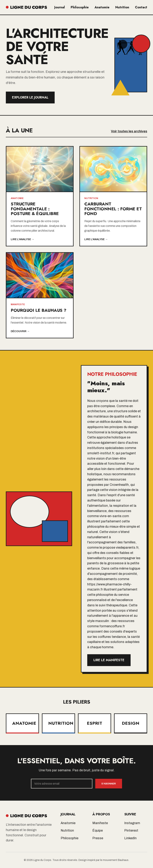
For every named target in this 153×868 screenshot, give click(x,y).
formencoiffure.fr (112, 626)
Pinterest (131, 830)
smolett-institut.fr (101, 453)
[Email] (62, 784)
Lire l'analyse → (22, 239)
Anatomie (102, 7)
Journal (60, 7)
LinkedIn (130, 838)
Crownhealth (119, 485)
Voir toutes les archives (129, 131)
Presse (98, 838)
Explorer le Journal (30, 97)
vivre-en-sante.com (114, 516)
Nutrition (122, 7)
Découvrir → (20, 331)
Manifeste (100, 823)
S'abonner (109, 784)
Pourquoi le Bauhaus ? (39, 310)
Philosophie (80, 7)
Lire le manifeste (109, 660)
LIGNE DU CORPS (26, 7)
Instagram (132, 823)
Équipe (98, 830)
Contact (141, 7)
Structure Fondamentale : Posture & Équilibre (35, 209)
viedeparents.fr (127, 548)
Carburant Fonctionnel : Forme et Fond (113, 209)
